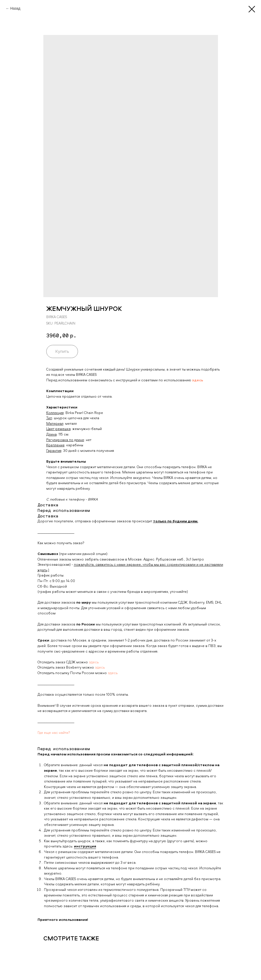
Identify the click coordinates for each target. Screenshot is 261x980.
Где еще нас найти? (54, 733)
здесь (94, 662)
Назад (15, 8)
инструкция (85, 846)
